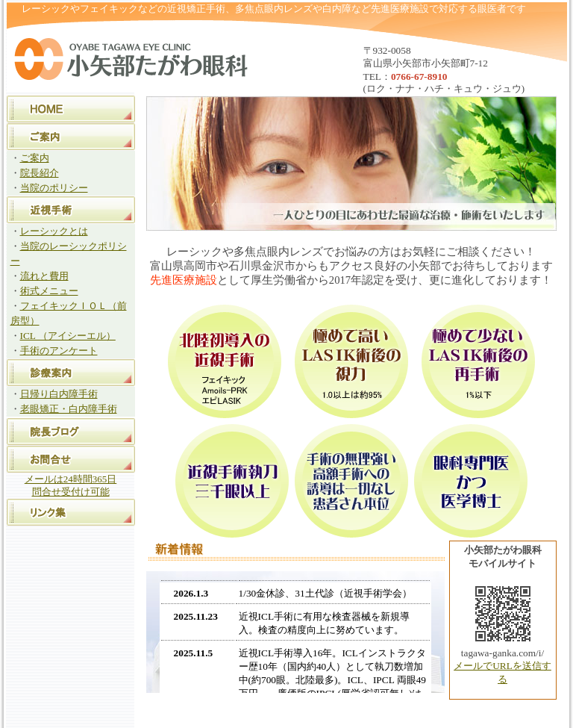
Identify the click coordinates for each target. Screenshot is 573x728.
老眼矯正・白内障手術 (69, 409)
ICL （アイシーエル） (68, 336)
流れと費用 (44, 276)
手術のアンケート (59, 351)
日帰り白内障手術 (59, 394)
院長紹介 (40, 173)
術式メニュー (49, 291)
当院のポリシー (54, 188)
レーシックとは (54, 231)
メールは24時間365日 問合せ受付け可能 (71, 485)
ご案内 (35, 158)
